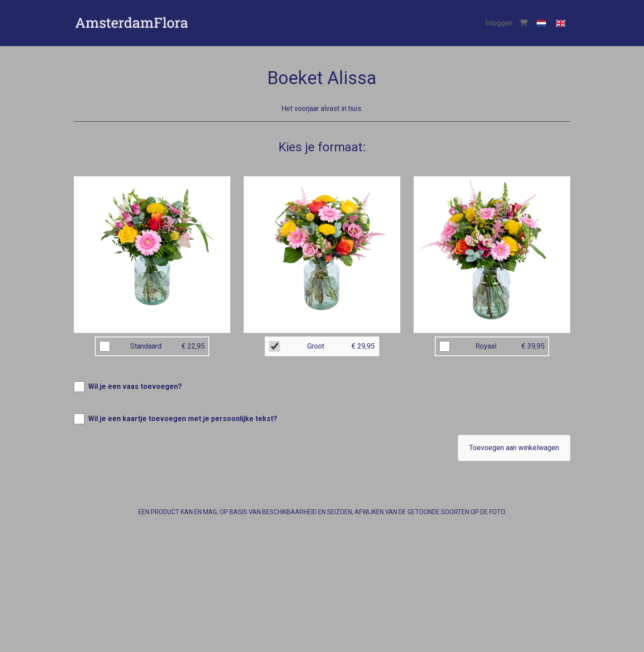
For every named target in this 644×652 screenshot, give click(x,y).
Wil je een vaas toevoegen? (135, 386)
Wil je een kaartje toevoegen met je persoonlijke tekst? (183, 419)
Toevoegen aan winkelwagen (514, 448)
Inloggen (499, 23)
